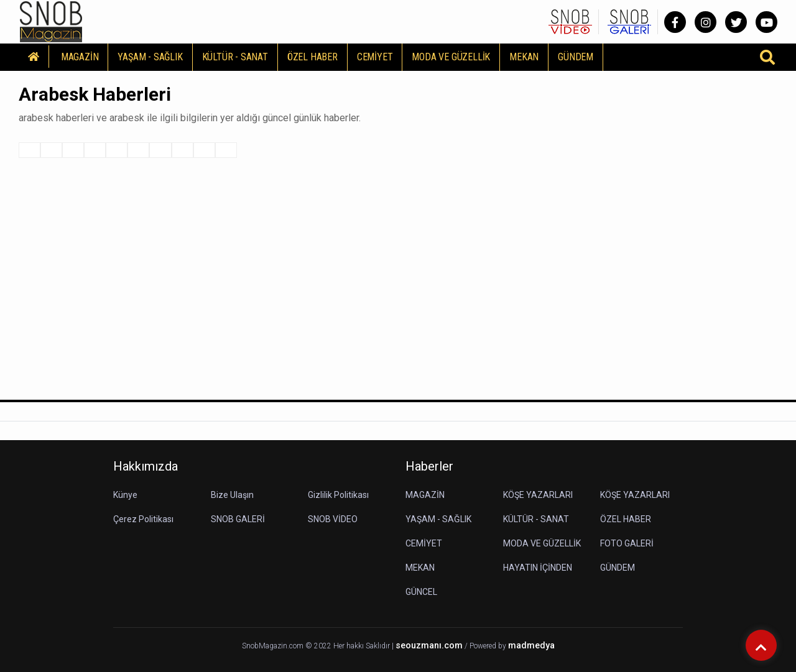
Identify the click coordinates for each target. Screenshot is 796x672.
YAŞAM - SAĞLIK (150, 57)
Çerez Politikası (143, 519)
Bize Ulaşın (232, 495)
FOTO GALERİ (627, 543)
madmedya (531, 646)
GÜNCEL (421, 592)
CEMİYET (375, 57)
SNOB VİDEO (333, 519)
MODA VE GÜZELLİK (451, 57)
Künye (125, 495)
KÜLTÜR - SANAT (235, 57)
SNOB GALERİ (238, 519)
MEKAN (524, 57)
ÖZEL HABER (312, 57)
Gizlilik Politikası (338, 495)
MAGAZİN (80, 57)
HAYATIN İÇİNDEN (538, 568)
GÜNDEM (576, 57)
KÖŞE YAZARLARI (538, 495)
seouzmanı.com (429, 646)
